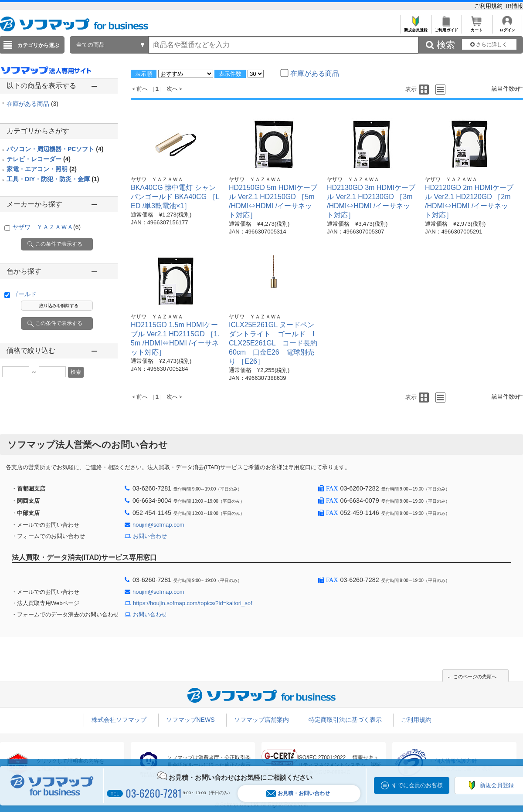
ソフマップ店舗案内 (261, 720)
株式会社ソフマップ (119, 720)
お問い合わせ (150, 536)
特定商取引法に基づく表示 (345, 720)
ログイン (507, 28)
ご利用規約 (489, 6)
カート (477, 28)
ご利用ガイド (446, 28)
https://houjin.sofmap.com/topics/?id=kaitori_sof (193, 603)
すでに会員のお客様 (417, 785)
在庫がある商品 (32, 104)
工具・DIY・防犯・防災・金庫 (53, 179)
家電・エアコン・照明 (42, 169)
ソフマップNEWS (190, 720)
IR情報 (515, 6)
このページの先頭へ (475, 677)
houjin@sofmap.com (158, 525)
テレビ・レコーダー (39, 159)
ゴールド (24, 294)
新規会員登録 (416, 28)
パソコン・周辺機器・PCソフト (55, 149)
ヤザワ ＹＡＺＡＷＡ (46, 227)
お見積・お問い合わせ (298, 793)
